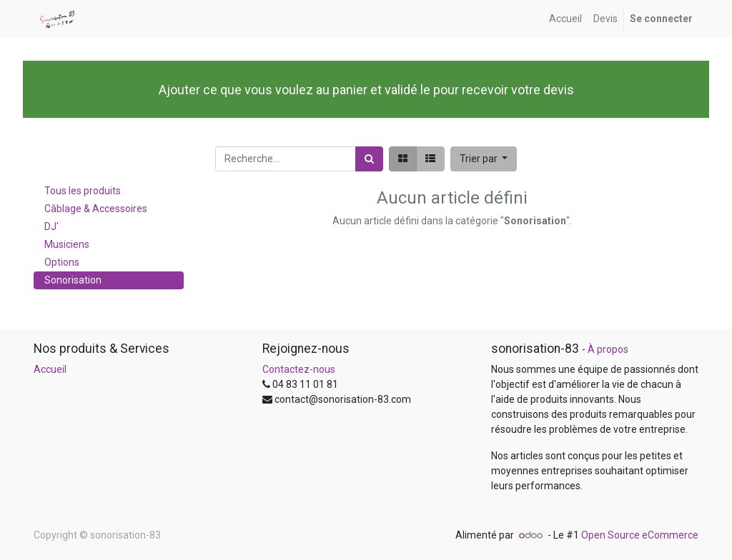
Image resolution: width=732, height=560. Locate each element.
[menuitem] (565, 19)
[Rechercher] (369, 159)
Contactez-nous (299, 369)
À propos (608, 349)
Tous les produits (83, 191)
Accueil (50, 369)
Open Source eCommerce (640, 535)
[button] (484, 159)
